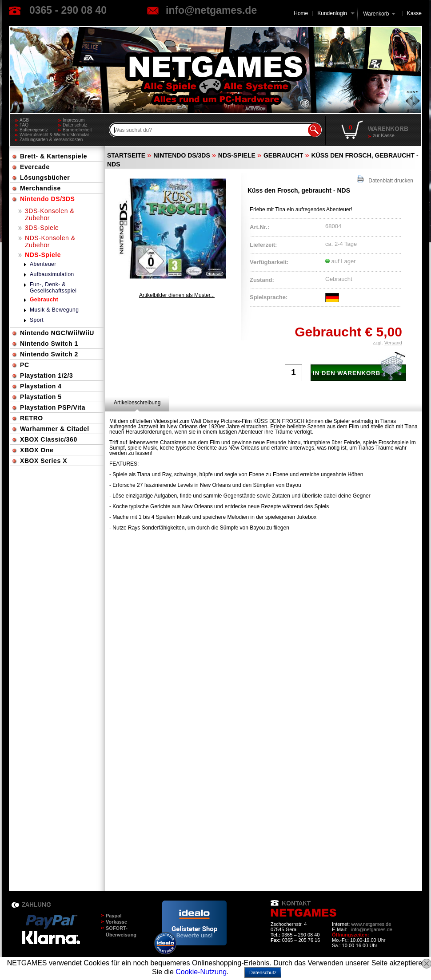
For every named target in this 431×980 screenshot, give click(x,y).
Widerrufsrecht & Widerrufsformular (54, 135)
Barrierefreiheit (77, 130)
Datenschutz (75, 125)
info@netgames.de (211, 10)
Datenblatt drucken (385, 180)
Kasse (414, 13)
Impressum (74, 120)
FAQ (24, 125)
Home (301, 13)
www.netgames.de (371, 924)
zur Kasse (384, 135)
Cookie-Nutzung (201, 972)
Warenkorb (376, 13)
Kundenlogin (336, 13)
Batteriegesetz (34, 130)
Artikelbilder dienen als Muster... (177, 295)
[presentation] (137, 403)
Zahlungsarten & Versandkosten (51, 140)
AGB (24, 120)
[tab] (137, 403)
